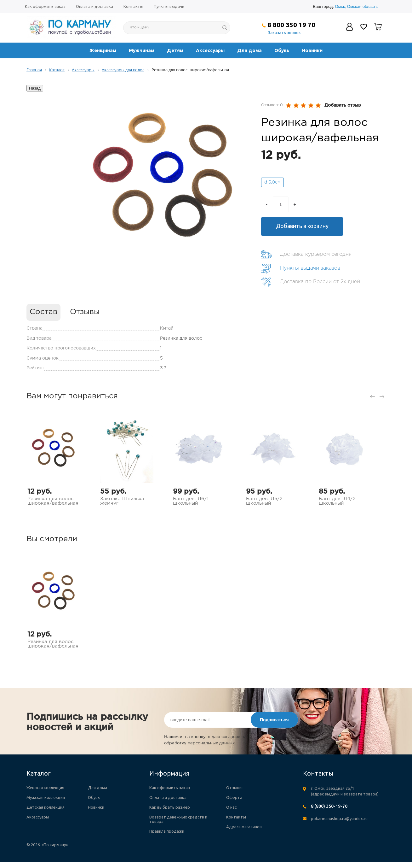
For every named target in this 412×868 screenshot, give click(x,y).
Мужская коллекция (46, 797)
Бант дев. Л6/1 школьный (191, 501)
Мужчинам (142, 50)
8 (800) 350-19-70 (329, 806)
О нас (231, 807)
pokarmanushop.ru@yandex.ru (339, 818)
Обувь (282, 50)
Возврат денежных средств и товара (178, 819)
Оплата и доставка (94, 6)
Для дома (249, 50)
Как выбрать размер (170, 807)
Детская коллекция (46, 807)
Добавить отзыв (343, 105)
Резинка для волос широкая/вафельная (53, 501)
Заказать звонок (284, 32)
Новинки (312, 50)
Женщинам (103, 50)
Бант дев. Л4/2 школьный (337, 501)
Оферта (234, 797)
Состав (43, 312)
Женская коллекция (45, 788)
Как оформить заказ (45, 6)
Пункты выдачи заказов (310, 268)
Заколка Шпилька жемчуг (122, 501)
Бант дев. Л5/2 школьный (264, 501)
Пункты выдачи (169, 6)
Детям (175, 50)
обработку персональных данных (199, 743)
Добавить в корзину (302, 226)
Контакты (133, 6)
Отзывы (85, 312)
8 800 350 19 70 (291, 25)
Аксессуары (210, 50)
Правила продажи (167, 831)
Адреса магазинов (244, 827)
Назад (35, 88)
